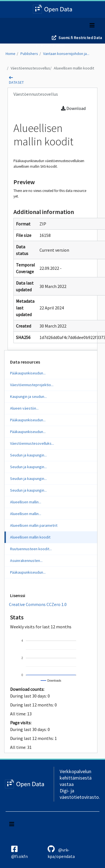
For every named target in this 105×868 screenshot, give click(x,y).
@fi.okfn (19, 852)
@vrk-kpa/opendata (61, 852)
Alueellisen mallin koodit (74, 68)
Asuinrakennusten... (26, 561)
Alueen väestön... (24, 408)
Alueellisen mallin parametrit (34, 525)
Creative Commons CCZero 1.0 (38, 604)
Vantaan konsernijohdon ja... (66, 54)
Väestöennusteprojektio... (32, 385)
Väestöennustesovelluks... (32, 443)
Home (11, 54)
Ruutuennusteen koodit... (31, 549)
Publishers (29, 54)
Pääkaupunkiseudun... (28, 373)
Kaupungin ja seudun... (28, 396)
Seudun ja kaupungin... (28, 455)
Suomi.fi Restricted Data (80, 38)
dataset (17, 82)
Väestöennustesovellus (30, 68)
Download (73, 108)
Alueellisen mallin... (26, 502)
